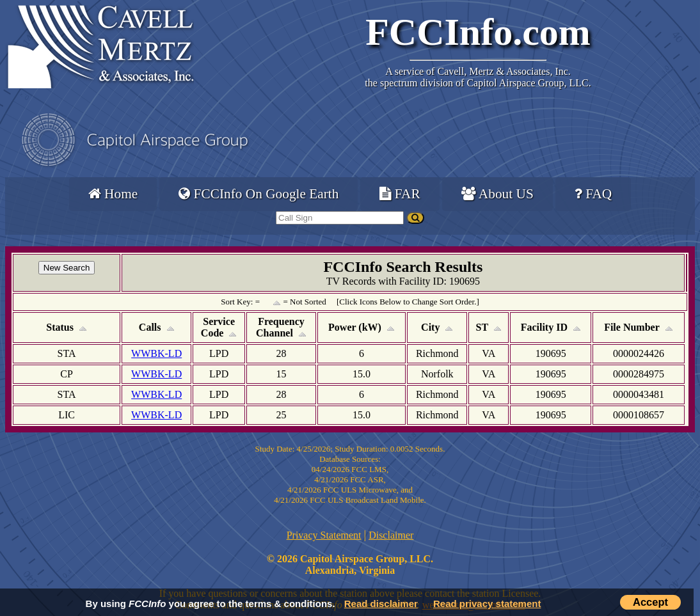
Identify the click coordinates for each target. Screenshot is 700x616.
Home (113, 194)
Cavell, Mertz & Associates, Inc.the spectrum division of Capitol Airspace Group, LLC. (478, 77)
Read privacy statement (487, 604)
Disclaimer (391, 535)
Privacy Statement (324, 535)
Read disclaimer (381, 604)
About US (497, 194)
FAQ (593, 194)
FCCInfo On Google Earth (259, 194)
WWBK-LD (156, 353)
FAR (400, 194)
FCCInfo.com (478, 32)
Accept (650, 602)
